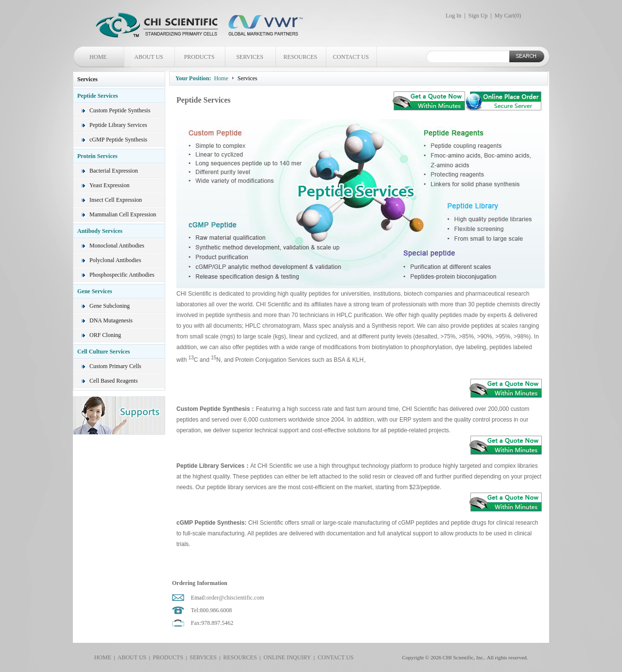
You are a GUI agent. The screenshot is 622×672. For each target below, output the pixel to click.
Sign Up (478, 16)
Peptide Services (98, 96)
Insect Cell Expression (116, 200)
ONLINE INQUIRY (286, 657)
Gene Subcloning (110, 306)
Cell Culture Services (104, 352)
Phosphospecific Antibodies (122, 275)
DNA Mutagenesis (111, 320)
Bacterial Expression (114, 171)
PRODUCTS (199, 57)
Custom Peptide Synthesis (120, 110)
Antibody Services (100, 231)
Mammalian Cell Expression (123, 214)
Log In (453, 16)
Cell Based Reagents (113, 381)
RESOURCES (300, 57)
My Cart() (508, 16)
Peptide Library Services (118, 125)
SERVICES (250, 57)
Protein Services (97, 156)
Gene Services (95, 291)
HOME (98, 57)
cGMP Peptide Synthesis (118, 140)
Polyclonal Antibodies (115, 260)
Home (221, 78)
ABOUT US (148, 57)
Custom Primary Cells (115, 366)
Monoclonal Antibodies (117, 246)
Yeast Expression (109, 185)
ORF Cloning (105, 335)
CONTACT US (351, 57)
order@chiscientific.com (235, 598)
